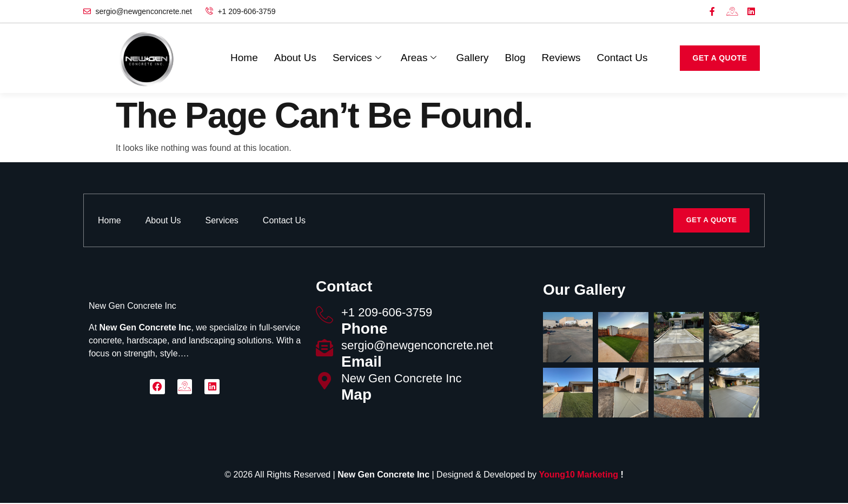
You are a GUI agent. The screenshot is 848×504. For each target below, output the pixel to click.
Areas (419, 58)
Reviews (561, 58)
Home (244, 58)
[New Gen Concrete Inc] (324, 382)
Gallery (472, 58)
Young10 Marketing (579, 476)
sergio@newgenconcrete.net (417, 346)
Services (357, 58)
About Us (295, 58)
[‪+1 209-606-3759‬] (324, 316)
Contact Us (622, 58)
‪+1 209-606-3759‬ (387, 313)
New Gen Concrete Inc (402, 379)
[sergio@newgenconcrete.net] (324, 349)
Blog (515, 58)
